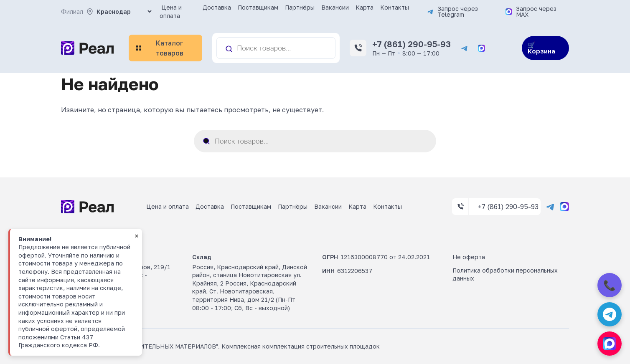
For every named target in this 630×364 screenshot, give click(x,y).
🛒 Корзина (541, 48)
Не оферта (469, 257)
